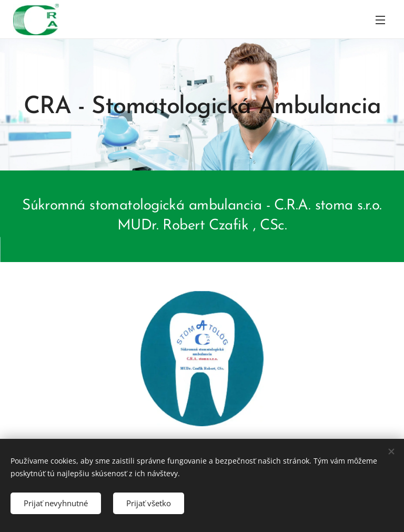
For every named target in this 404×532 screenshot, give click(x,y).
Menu (380, 20)
